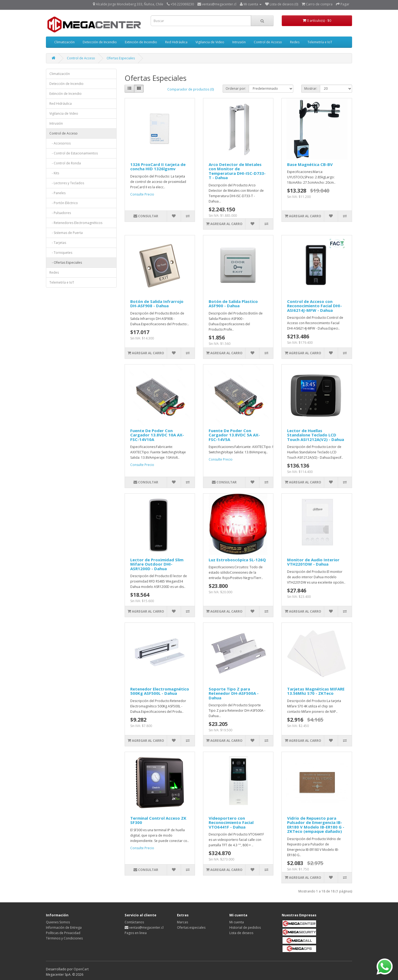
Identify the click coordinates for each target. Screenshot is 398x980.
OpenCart (81, 969)
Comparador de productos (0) (191, 89)
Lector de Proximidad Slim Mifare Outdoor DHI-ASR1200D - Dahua (157, 564)
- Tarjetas (58, 243)
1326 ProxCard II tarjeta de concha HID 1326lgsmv (158, 167)
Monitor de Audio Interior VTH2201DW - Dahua (313, 562)
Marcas (182, 922)
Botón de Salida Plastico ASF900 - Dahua (233, 304)
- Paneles (57, 193)
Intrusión (239, 42)
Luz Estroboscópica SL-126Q (237, 560)
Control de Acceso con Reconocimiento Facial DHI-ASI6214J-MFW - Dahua (314, 306)
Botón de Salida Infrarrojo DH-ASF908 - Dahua (157, 304)
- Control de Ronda (65, 163)
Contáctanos (134, 922)
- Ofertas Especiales (66, 263)
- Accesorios (60, 143)
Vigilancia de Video (210, 42)
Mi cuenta (237, 922)
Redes (295, 42)
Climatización (64, 42)
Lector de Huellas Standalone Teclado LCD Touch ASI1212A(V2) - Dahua (316, 435)
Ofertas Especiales (121, 58)
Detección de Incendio (100, 42)
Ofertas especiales (191, 927)
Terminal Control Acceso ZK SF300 (158, 820)
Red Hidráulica (176, 42)
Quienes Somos (58, 922)
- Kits (54, 173)
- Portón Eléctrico (64, 203)
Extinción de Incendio (141, 42)
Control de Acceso (268, 42)
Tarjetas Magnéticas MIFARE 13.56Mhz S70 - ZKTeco (316, 691)
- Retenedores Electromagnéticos (76, 223)
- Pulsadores (60, 213)
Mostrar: (311, 88)
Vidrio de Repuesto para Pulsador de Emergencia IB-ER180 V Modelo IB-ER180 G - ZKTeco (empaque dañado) (316, 825)
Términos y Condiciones (64, 938)
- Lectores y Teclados (67, 183)
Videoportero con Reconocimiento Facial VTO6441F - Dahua (231, 822)
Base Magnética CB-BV (310, 164)
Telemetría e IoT (320, 42)
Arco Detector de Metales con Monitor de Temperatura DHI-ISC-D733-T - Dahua (237, 171)
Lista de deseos (241, 933)
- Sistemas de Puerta (66, 233)
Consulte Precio (142, 194)
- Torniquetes (61, 253)
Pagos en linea (136, 933)
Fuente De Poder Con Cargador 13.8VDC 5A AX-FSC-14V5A (234, 435)
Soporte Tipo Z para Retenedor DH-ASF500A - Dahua (234, 693)
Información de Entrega (64, 927)
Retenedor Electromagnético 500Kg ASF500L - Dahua (160, 691)
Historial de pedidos (245, 927)
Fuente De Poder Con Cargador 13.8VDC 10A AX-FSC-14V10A (157, 435)
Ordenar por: (236, 88)
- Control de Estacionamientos (74, 153)
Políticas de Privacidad (63, 933)
